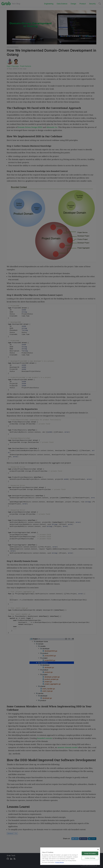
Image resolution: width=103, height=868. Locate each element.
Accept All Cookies (90, 853)
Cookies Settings (90, 858)
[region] (70, 856)
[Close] (98, 850)
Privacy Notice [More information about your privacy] (60, 862)
